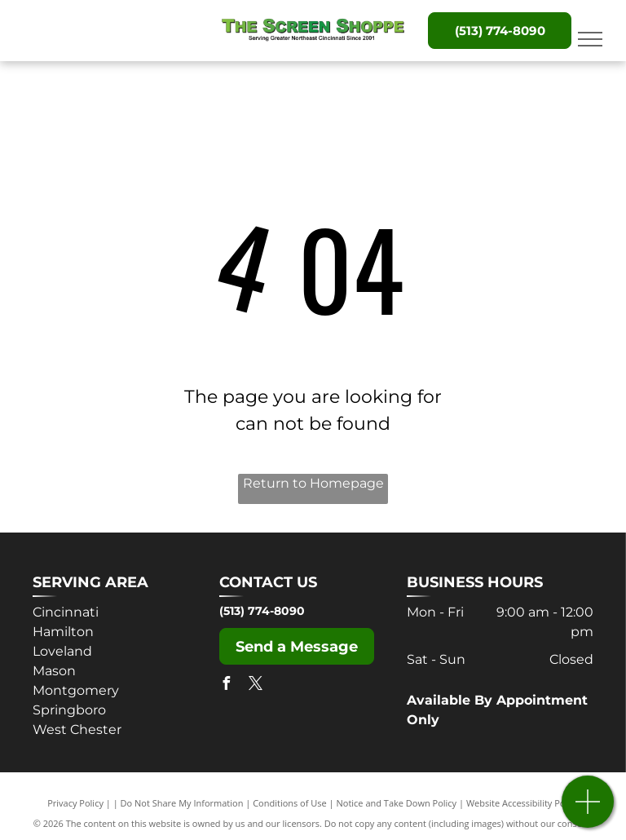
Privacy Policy (75, 803)
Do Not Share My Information (182, 803)
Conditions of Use (290, 803)
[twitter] (255, 685)
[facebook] (226, 685)
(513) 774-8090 (262, 611)
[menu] (590, 39)
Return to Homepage (313, 483)
